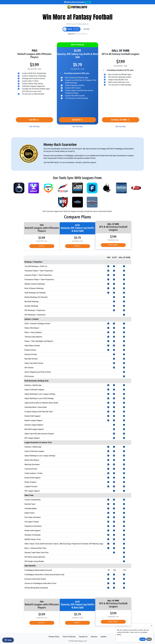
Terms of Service (69, 637)
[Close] (151, 626)
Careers (103, 637)
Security (94, 637)
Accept (143, 639)
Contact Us (83, 637)
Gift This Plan (34, 127)
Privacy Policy (54, 637)
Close (149, 639)
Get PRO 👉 (34, 120)
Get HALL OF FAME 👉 (121, 120)
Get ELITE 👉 (77, 120)
